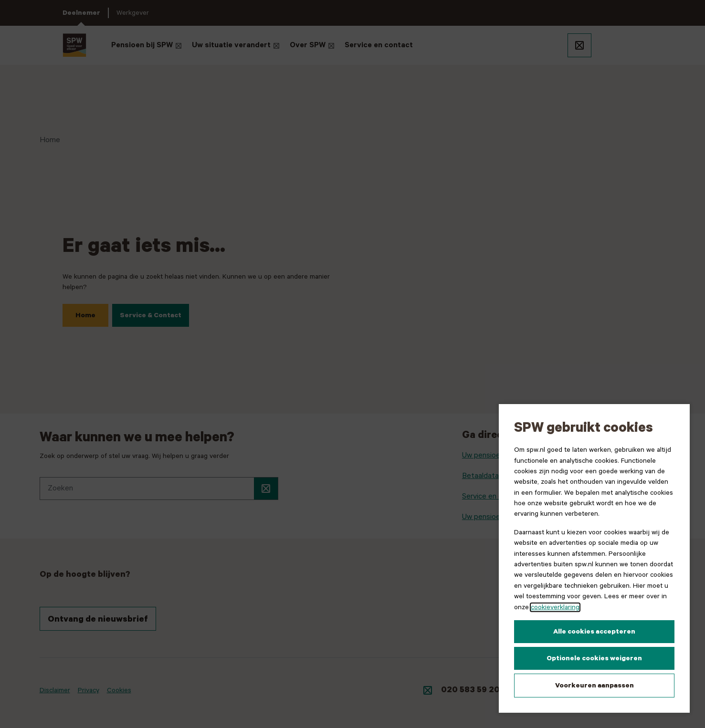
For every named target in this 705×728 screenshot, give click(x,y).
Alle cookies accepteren (594, 632)
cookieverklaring (555, 607)
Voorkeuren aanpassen (595, 686)
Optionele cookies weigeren (594, 658)
